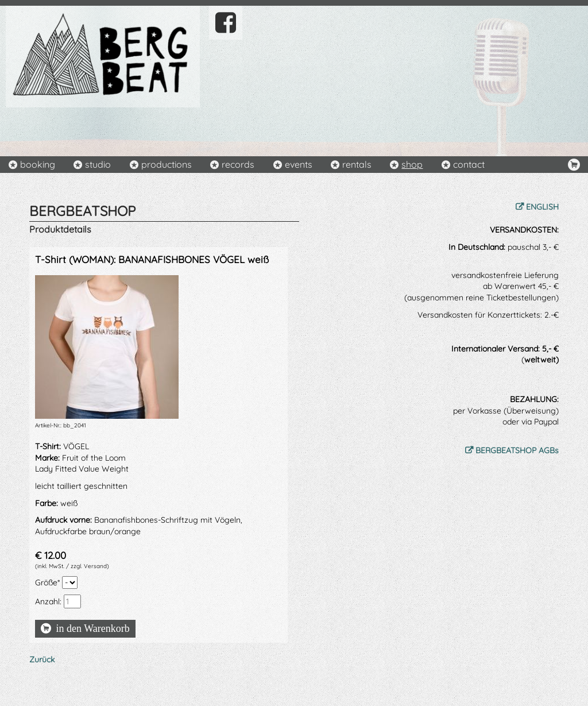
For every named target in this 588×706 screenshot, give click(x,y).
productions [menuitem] (167, 164)
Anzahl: (48, 601)
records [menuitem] (238, 164)
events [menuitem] (299, 164)
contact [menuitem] (469, 164)
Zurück (42, 659)
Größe (49, 582)
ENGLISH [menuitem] (542, 207)
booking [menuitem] (38, 164)
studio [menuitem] (98, 164)
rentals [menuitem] (357, 164)
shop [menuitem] (412, 164)
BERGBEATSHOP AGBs (517, 450)
